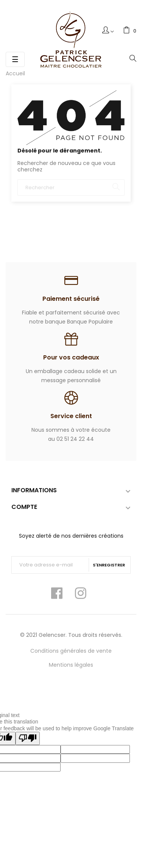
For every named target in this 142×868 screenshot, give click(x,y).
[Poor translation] (28, 738)
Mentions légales (71, 665)
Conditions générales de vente (71, 651)
